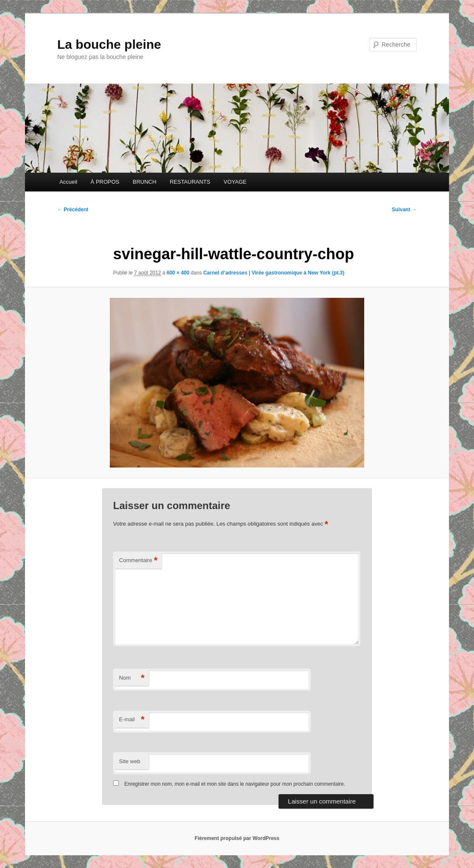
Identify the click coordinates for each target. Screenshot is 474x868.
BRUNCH (145, 182)
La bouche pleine (109, 44)
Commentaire (138, 561)
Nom (132, 678)
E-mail (132, 720)
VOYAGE (235, 182)
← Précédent (73, 210)
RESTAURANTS (190, 182)
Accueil (68, 182)
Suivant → (404, 210)
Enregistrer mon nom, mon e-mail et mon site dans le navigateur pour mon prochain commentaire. (235, 784)
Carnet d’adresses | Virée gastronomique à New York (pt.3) (274, 273)
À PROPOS (105, 182)
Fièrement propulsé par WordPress (237, 838)
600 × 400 (178, 273)
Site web (130, 761)
